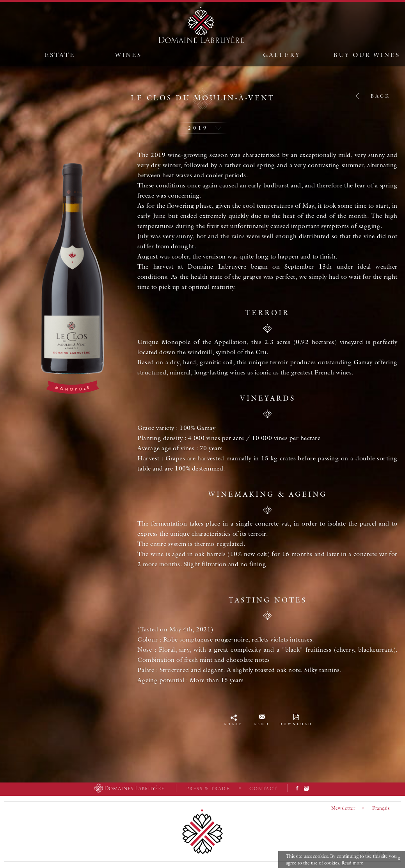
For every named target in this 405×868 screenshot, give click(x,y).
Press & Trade (208, 789)
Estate (60, 55)
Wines (128, 55)
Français (381, 808)
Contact (263, 789)
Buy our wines (367, 55)
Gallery (282, 55)
